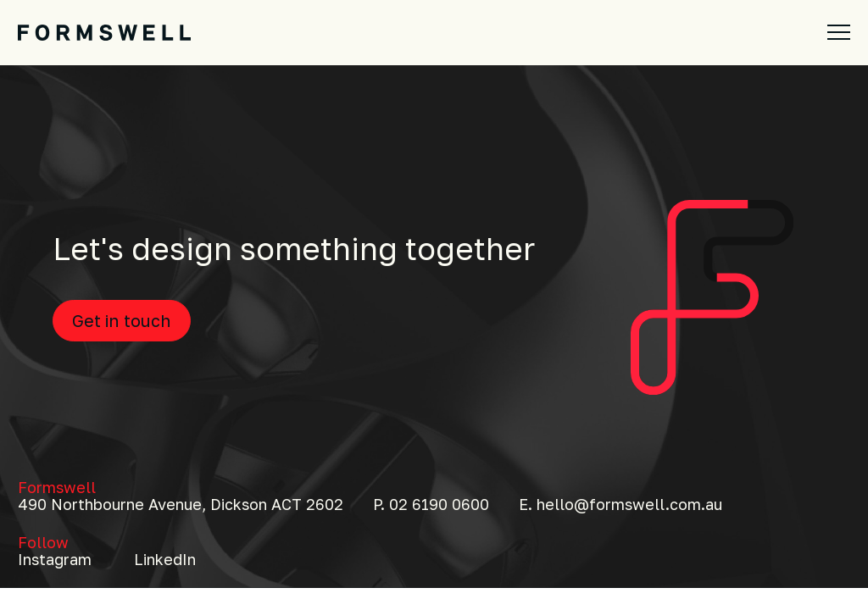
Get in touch (122, 320)
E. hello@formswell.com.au (620, 504)
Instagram (55, 559)
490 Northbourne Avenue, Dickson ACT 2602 (181, 504)
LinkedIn (165, 559)
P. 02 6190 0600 (431, 504)
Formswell (57, 487)
